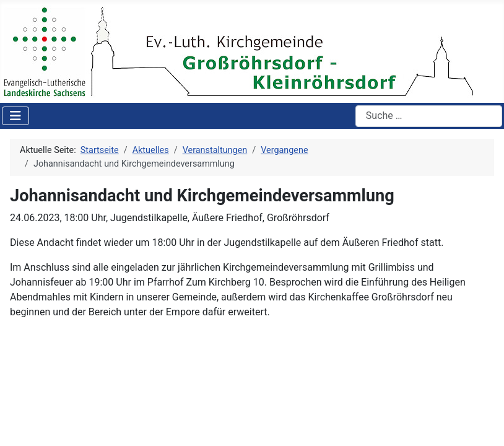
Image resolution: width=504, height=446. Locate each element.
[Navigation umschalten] (15, 116)
